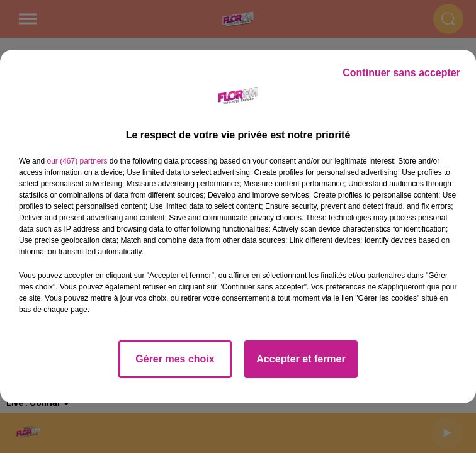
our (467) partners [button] (77, 161)
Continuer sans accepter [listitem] (401, 73)
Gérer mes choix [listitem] (175, 359)
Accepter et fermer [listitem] (301, 359)
